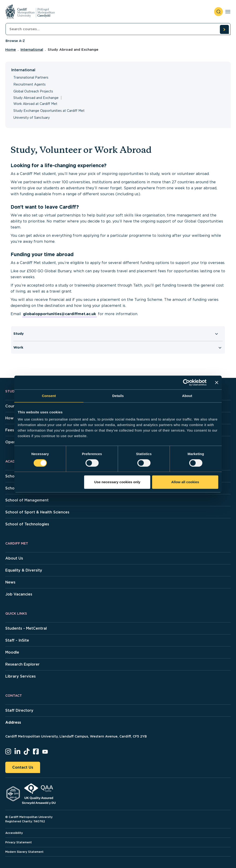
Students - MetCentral (26, 628)
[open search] (218, 12)
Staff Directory (19, 710)
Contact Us (23, 767)
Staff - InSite (17, 640)
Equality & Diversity (24, 570)
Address (13, 722)
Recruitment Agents (29, 84)
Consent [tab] (49, 396)
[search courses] (224, 29)
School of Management (27, 500)
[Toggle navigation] (228, 12)
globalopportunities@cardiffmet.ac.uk (59, 314)
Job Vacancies (19, 594)
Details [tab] (118, 396)
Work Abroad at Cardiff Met (35, 104)
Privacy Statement (19, 842)
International (32, 50)
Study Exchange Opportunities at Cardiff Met (49, 111)
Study (19, 334)
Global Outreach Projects (33, 91)
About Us (14, 558)
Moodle (12, 652)
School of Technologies (27, 524)
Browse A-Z (15, 41)
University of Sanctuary (32, 118)
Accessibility (14, 833)
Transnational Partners (31, 77)
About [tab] (187, 396)
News (10, 582)
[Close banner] (217, 382)
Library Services (21, 676)
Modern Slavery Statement (24, 852)
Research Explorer (22, 664)
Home (11, 50)
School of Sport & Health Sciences (37, 512)
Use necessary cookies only (117, 482)
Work (18, 347)
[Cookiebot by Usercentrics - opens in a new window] (186, 382)
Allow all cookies (185, 482)
